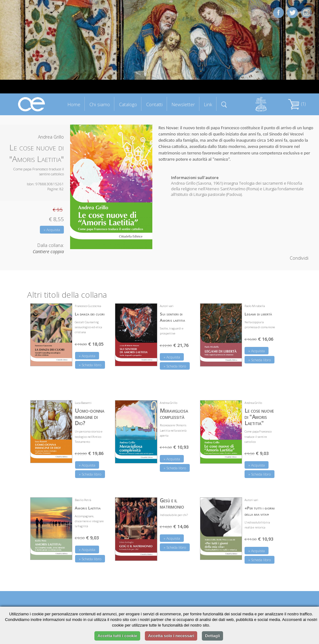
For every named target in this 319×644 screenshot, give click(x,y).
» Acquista (52, 230)
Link (208, 104)
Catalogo (128, 104)
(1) (297, 104)
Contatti (154, 104)
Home (74, 104)
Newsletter (183, 104)
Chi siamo (100, 104)
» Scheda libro (90, 365)
